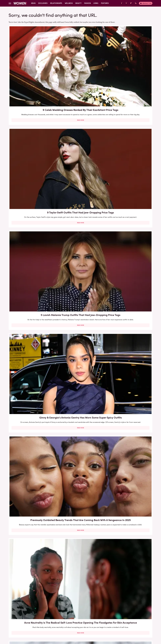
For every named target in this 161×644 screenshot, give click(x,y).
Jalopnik (42, 626)
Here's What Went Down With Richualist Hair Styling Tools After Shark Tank (129, 231)
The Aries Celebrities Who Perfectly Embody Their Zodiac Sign (80, 460)
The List (116, 626)
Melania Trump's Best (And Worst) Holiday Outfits (32, 401)
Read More (32, 74)
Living (96, 3)
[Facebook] (122, 3)
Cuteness (58, 626)
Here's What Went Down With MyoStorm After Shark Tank (80, 343)
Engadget (34, 626)
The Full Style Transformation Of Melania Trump (129, 343)
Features (105, 3)
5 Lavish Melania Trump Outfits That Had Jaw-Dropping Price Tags (129, 57)
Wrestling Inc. (126, 626)
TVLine (50, 626)
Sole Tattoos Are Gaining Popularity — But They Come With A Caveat (80, 515)
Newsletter (146, 3)
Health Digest (83, 626)
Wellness (69, 3)
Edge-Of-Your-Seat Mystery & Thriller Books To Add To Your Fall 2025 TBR (32, 575)
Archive (77, 612)
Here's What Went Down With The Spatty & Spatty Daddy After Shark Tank (32, 516)
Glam (66, 626)
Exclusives (43, 3)
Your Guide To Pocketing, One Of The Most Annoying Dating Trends (129, 460)
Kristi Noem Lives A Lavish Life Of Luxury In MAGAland (129, 573)
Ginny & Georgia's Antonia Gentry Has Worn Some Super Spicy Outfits (32, 112)
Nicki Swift (107, 626)
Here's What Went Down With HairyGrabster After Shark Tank (32, 288)
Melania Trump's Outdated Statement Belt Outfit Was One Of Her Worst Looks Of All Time (32, 344)
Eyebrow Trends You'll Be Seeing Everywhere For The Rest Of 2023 (32, 229)
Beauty (78, 3)
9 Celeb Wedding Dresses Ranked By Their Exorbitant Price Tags (32, 57)
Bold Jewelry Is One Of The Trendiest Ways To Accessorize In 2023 (32, 172)
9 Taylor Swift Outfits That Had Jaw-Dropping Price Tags (80, 57)
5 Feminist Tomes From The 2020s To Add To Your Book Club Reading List (129, 172)
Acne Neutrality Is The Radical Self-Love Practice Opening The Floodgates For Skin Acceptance (129, 114)
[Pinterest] (126, 3)
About (69, 612)
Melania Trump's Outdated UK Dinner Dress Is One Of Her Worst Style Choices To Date (80, 403)
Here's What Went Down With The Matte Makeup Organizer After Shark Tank (80, 231)
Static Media (68, 616)
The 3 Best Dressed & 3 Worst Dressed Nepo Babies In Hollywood (129, 515)
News (33, 3)
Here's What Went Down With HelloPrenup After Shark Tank (129, 288)
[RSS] (136, 3)
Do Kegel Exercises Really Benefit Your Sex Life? (32, 460)
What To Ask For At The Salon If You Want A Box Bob (80, 170)
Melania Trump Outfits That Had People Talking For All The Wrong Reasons (129, 403)
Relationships (56, 3)
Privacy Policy (89, 612)
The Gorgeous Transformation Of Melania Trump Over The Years (80, 573)
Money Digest (96, 626)
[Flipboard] (131, 3)
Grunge (73, 626)
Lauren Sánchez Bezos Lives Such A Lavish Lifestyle (80, 288)
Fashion (87, 3)
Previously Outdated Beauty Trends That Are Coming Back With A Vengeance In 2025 (80, 114)
